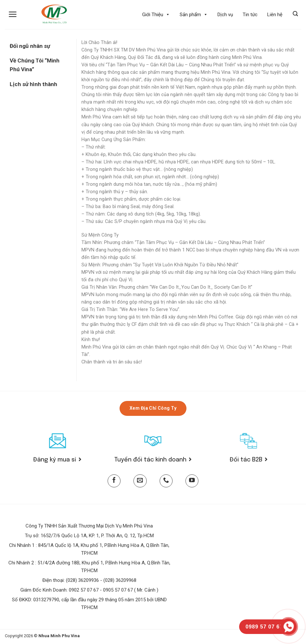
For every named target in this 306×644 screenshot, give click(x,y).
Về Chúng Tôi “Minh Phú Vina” (35, 65)
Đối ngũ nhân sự (30, 46)
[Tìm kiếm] (295, 14)
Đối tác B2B (249, 460)
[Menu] (13, 14)
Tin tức (250, 15)
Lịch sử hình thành (33, 84)
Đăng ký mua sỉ (57, 460)
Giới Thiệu (156, 15)
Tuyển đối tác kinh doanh (153, 460)
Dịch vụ (225, 15)
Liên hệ (275, 15)
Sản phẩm (194, 15)
